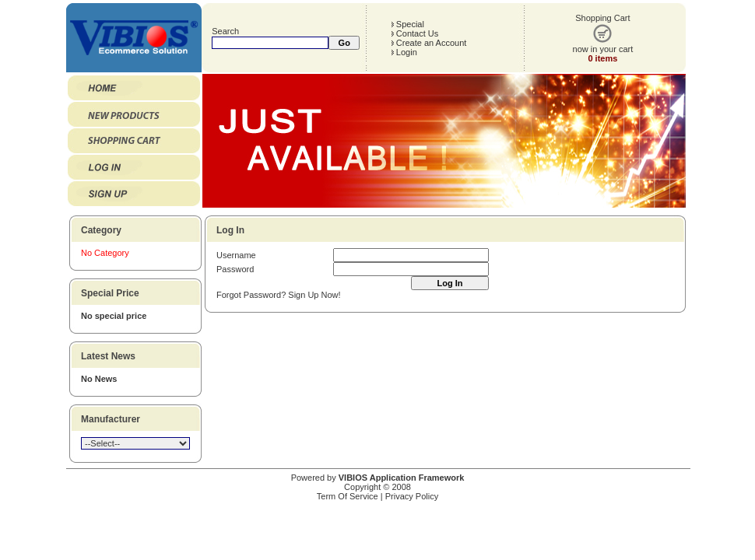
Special (407, 24)
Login (404, 52)
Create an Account (429, 43)
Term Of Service (348, 496)
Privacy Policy (412, 496)
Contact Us (414, 33)
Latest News (108, 356)
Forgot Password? (251, 295)
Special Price (110, 293)
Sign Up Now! (314, 295)
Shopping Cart (602, 18)
